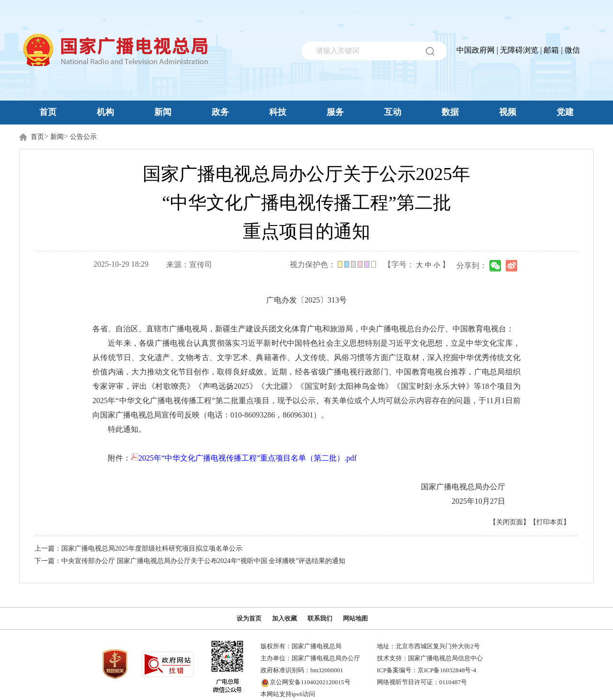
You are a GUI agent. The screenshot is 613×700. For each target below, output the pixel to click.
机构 (105, 112)
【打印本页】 (550, 522)
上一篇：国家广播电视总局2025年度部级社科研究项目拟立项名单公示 (138, 548)
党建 (565, 112)
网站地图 (355, 618)
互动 (393, 112)
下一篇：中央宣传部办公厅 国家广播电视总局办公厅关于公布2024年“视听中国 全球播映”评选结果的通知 (190, 561)
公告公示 (83, 137)
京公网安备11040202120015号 (310, 682)
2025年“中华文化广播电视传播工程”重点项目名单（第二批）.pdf (244, 458)
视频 (508, 112)
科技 (278, 112)
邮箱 (551, 50)
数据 (450, 112)
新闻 (163, 112)
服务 (335, 112)
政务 (220, 112)
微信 (572, 50)
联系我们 (320, 618)
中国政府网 (476, 50)
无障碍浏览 (519, 50)
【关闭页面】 (510, 522)
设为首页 (249, 618)
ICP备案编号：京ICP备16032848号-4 (426, 670)
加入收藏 (284, 618)
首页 (48, 112)
